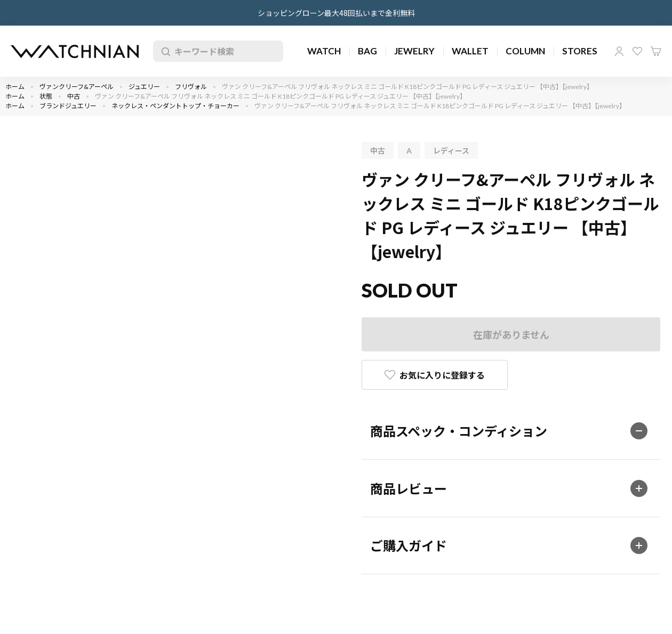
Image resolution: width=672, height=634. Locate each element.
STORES (580, 51)
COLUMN (525, 51)
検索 (164, 51)
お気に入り (637, 51)
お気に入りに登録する (442, 375)
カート (656, 51)
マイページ (619, 51)
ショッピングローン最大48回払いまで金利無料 (336, 13)
